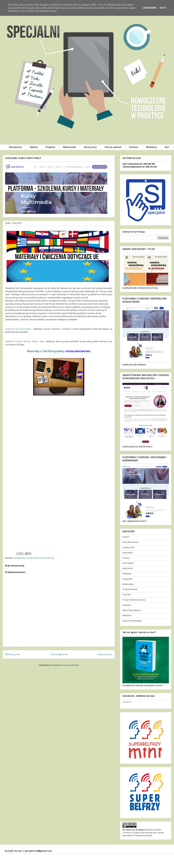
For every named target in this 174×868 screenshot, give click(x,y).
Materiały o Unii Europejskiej (46, 351)
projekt (29, 558)
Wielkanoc (127, 616)
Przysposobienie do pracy (134, 600)
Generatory (128, 553)
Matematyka (128, 584)
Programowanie (130, 589)
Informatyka (128, 563)
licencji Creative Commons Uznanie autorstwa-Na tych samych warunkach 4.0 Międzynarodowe (143, 833)
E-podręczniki (128, 548)
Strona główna (59, 654)
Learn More (150, 8)
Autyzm (126, 537)
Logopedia (127, 579)
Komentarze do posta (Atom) (64, 665)
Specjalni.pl (127, 702)
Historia (126, 558)
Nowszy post (13, 654)
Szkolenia (127, 605)
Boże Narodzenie (130, 542)
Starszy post (105, 654)
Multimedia (70, 147)
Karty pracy (90, 147)
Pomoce (134, 147)
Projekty (50, 147)
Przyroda (127, 595)
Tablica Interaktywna (44, 558)
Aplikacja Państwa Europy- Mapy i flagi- (26, 341)
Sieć (167, 147)
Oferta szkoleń (113, 147)
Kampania (127, 574)
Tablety (34, 147)
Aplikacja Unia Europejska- (19, 329)
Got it (163, 8)
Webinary (151, 147)
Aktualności (15, 147)
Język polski (128, 568)
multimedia (19, 558)
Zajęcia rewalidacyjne (132, 621)
